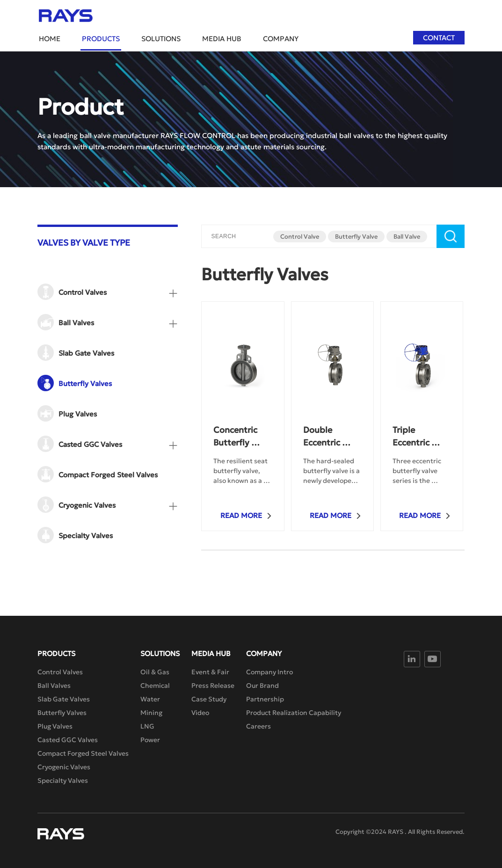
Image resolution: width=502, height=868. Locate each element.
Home (50, 39)
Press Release (213, 686)
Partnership (265, 699)
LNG (147, 726)
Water (150, 699)
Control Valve (300, 237)
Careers (258, 726)
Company (281, 39)
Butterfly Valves (62, 713)
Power (150, 740)
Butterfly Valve (356, 237)
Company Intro (269, 672)
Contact (439, 38)
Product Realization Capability (294, 713)
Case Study (209, 699)
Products (101, 39)
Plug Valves (55, 726)
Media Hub (222, 39)
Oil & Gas (155, 672)
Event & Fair (210, 672)
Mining (151, 713)
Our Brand (262, 686)
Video (200, 713)
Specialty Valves (63, 780)
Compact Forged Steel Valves (83, 753)
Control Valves (60, 672)
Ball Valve (407, 237)
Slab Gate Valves (64, 699)
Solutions (161, 39)
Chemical (155, 686)
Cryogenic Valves (64, 767)
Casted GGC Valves (68, 740)
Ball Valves (54, 686)
